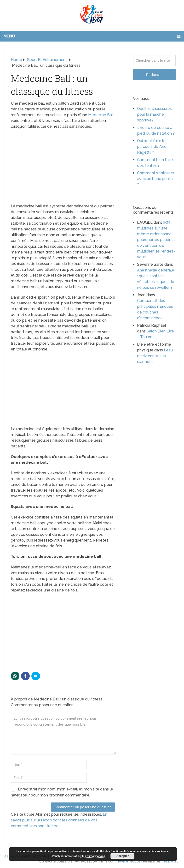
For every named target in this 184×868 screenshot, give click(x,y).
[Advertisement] (63, 168)
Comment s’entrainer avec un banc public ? (156, 179)
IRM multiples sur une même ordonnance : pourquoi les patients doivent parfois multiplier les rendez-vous (156, 240)
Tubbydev (170, 861)
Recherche (154, 75)
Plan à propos (129, 861)
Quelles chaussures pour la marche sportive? (154, 114)
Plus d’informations (93, 856)
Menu (9, 36)
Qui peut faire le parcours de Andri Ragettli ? (153, 147)
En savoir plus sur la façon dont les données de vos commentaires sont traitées (59, 820)
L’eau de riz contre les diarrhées (155, 356)
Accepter (123, 856)
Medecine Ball (101, 115)
